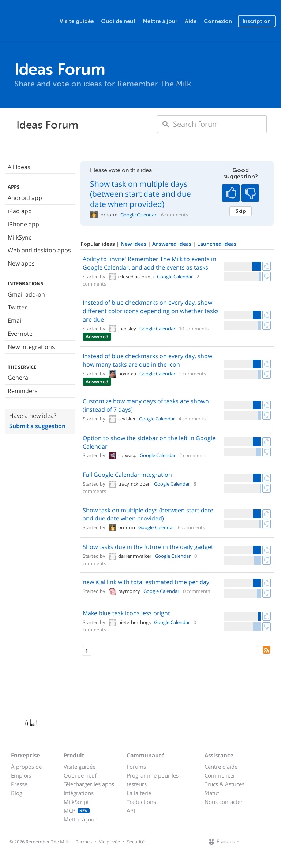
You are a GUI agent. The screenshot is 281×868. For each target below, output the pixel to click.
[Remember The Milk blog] (272, 842)
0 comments (196, 591)
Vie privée (109, 842)
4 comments (192, 419)
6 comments (175, 215)
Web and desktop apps (39, 250)
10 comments (194, 329)
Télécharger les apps (89, 784)
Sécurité (136, 842)
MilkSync (20, 237)
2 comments (192, 374)
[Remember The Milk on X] (263, 842)
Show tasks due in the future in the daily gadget (148, 547)
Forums (136, 767)
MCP (77, 810)
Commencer (220, 775)
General (19, 378)
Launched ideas (217, 244)
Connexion (218, 21)
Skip (241, 211)
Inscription (257, 21)
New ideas (134, 244)
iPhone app (23, 224)
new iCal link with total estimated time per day (146, 582)
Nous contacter (224, 802)
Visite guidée (77, 21)
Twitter (17, 307)
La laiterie (139, 793)
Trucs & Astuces (224, 784)
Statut (212, 793)
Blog (17, 793)
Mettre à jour (160, 21)
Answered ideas (173, 244)
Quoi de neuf (118, 21)
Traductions (141, 802)
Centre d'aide (221, 767)
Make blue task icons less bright (126, 613)
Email (15, 320)
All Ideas (19, 167)
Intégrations (79, 793)
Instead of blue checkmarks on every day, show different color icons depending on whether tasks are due (151, 311)
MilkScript (76, 802)
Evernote (20, 334)
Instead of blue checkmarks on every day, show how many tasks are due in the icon (147, 360)
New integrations (31, 347)
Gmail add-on (26, 294)
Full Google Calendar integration (127, 475)
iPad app (20, 211)
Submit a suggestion (37, 426)
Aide (191, 21)
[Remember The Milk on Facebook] (252, 842)
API (131, 810)
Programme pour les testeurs (153, 780)
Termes (84, 842)
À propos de (26, 767)
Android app (25, 198)
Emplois (21, 775)
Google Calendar (138, 215)
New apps (21, 263)
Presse (19, 784)
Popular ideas (98, 244)
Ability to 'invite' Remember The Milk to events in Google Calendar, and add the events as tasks (149, 263)
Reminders (23, 391)
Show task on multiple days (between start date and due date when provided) (140, 194)
